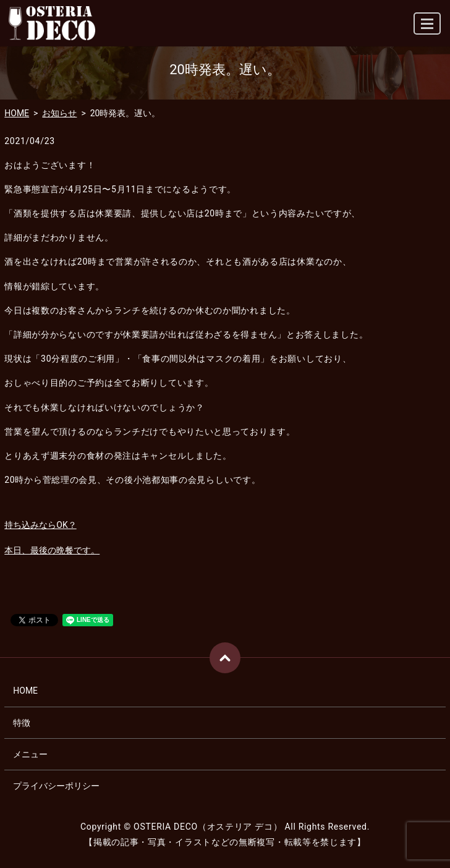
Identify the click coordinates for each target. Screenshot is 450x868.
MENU (428, 29)
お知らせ (59, 113)
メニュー (30, 754)
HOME (17, 113)
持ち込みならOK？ (40, 525)
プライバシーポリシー (56, 786)
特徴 (22, 723)
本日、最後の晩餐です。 (52, 550)
